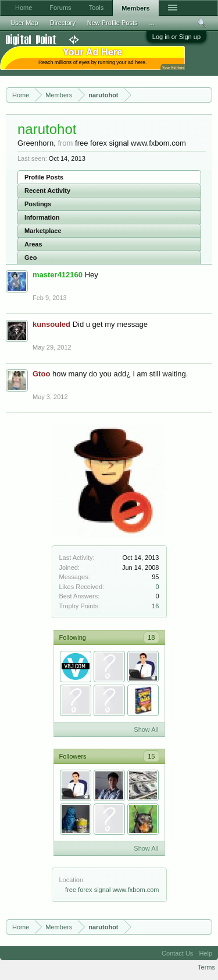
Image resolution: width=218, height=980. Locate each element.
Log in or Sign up (176, 37)
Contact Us (177, 953)
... (152, 23)
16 (155, 606)
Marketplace (43, 231)
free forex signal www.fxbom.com (112, 890)
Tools (97, 8)
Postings (38, 204)
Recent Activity (47, 191)
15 (151, 756)
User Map (24, 23)
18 (151, 637)
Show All (146, 729)
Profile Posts (44, 177)
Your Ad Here (173, 67)
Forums (60, 8)
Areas (33, 244)
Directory (63, 23)
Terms (206, 967)
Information (42, 217)
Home (24, 8)
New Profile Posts (112, 23)
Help (206, 953)
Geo (31, 258)
